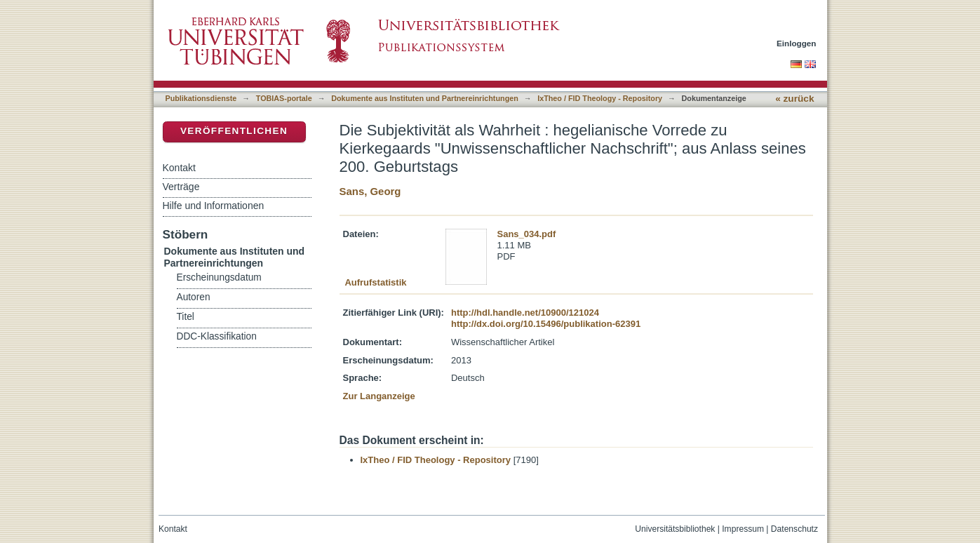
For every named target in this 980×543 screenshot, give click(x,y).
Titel (186, 317)
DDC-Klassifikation (217, 336)
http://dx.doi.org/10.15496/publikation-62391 (546, 324)
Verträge (181, 187)
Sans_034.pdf (527, 234)
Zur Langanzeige (379, 396)
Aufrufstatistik (375, 282)
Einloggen (797, 43)
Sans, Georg (370, 191)
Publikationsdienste (201, 98)
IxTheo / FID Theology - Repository (600, 98)
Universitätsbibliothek (675, 529)
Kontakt (179, 168)
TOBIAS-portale (284, 98)
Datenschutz (794, 529)
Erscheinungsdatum (219, 277)
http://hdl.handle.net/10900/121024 (525, 313)
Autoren (194, 297)
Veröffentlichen (234, 131)
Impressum (743, 529)
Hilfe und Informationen (214, 206)
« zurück (794, 99)
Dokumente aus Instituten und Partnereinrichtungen (425, 98)
